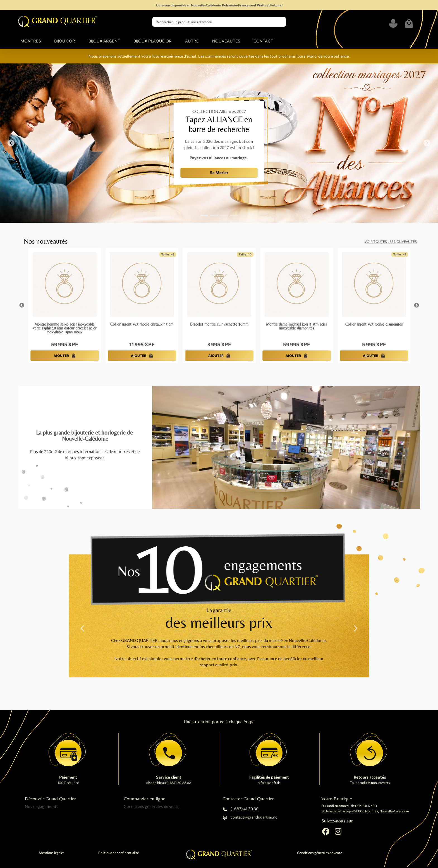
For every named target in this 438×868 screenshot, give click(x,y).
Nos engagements (42, 806)
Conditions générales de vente (152, 806)
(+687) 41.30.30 (240, 809)
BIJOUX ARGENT (104, 41)
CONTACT (263, 41)
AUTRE (192, 41)
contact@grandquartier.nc (250, 818)
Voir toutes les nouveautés (391, 241)
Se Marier (219, 172)
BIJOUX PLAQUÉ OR (153, 41)
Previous (22, 305)
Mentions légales (52, 853)
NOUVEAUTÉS (226, 41)
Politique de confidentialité (119, 853)
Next (417, 305)
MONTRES (31, 41)
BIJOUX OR (65, 41)
